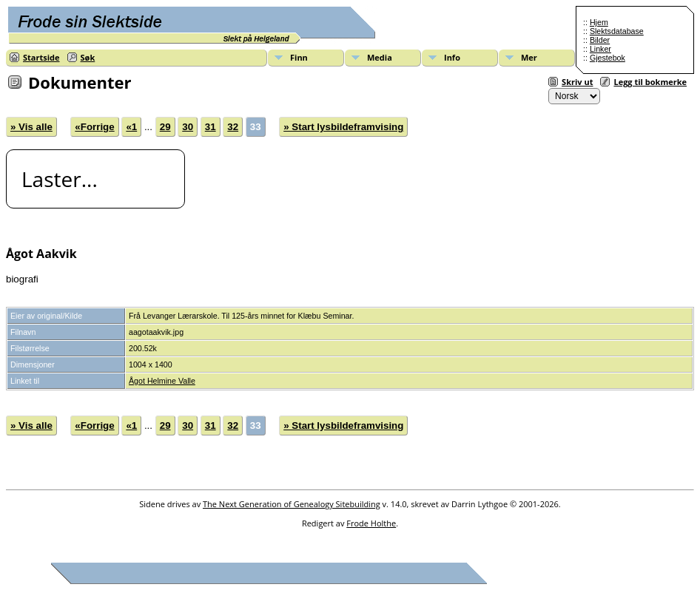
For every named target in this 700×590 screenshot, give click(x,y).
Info (452, 57)
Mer (529, 57)
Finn (299, 57)
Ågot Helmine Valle (162, 381)
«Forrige (94, 127)
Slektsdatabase (617, 31)
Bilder (600, 40)
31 (211, 127)
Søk (88, 57)
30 (188, 127)
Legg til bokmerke (650, 82)
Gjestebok (608, 58)
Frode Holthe (371, 523)
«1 (131, 127)
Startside (41, 57)
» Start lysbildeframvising (343, 127)
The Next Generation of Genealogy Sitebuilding (292, 504)
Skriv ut (577, 82)
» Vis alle (31, 127)
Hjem (599, 22)
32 (233, 127)
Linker (600, 49)
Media (380, 57)
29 (165, 127)
